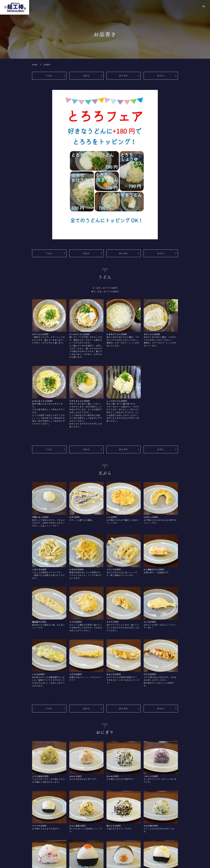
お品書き (167, 7)
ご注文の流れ (194, 7)
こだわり (179, 7)
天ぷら (86, 76)
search (204, 8)
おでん (161, 76)
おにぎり (124, 76)
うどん (49, 76)
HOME (143, 7)
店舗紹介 (155, 7)
